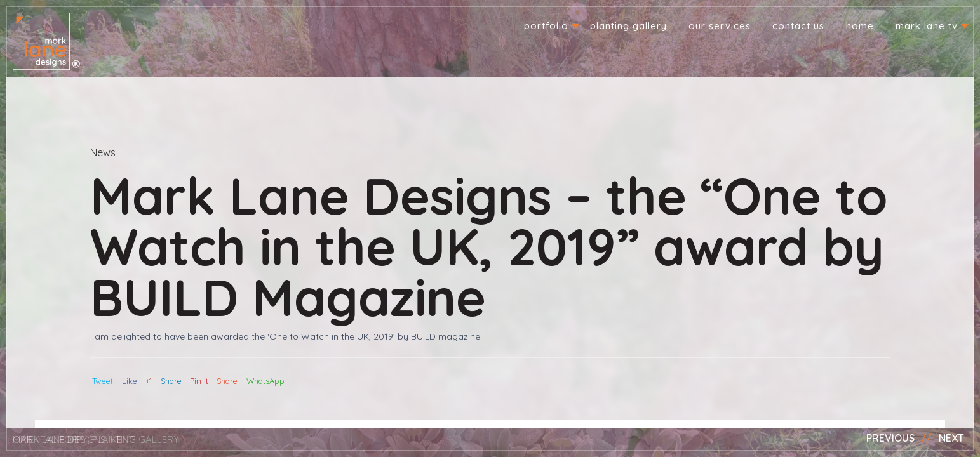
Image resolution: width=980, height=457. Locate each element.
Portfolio (546, 26)
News (103, 152)
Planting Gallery (628, 26)
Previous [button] (890, 438)
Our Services (720, 26)
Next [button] (951, 438)
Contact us (798, 26)
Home (860, 26)
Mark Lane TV (927, 26)
